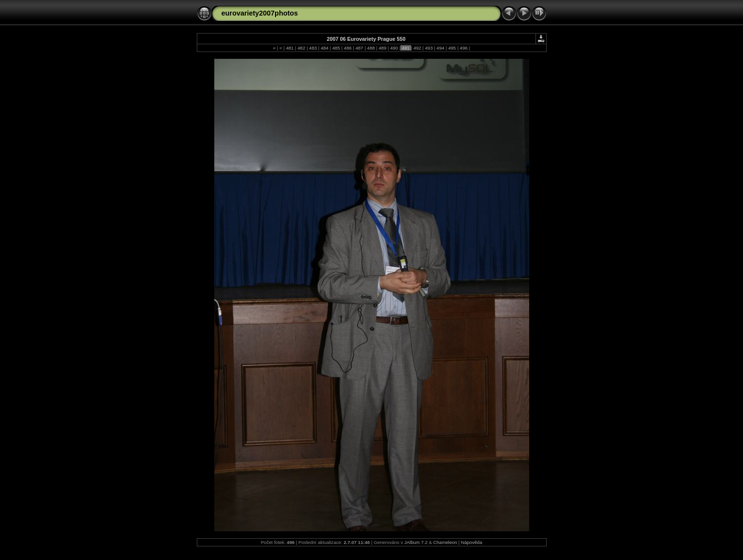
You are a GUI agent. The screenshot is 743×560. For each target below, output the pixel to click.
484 (324, 48)
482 (302, 48)
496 (463, 48)
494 (441, 48)
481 (290, 48)
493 (429, 48)
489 (382, 48)
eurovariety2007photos (260, 13)
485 (336, 48)
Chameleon (445, 542)
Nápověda (472, 542)
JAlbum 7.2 (416, 542)
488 (371, 48)
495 (452, 48)
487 (359, 48)
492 (417, 48)
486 (348, 48)
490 (394, 48)
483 (313, 48)
